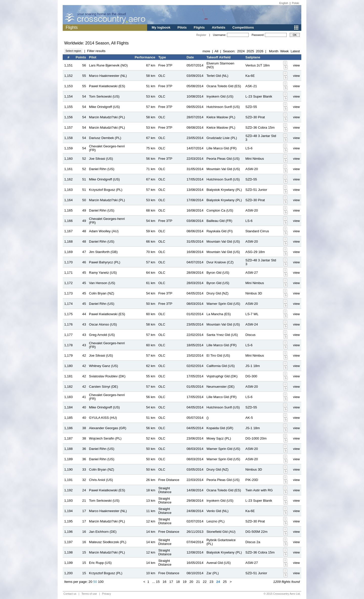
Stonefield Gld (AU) (221, 532)
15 (158, 582)
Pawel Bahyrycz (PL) (105, 262)
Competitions (243, 27)
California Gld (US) (221, 366)
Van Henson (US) (102, 283)
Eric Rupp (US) (100, 563)
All (217, 51)
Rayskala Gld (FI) (220, 231)
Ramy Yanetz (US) (103, 273)
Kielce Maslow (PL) (221, 117)
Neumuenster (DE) (221, 387)
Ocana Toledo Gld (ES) (224, 86)
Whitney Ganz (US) (104, 366)
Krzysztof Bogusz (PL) (106, 190)
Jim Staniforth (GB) (103, 252)
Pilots (182, 27)
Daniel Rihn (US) (102, 169)
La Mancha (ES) (219, 314)
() (208, 418)
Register (201, 35)
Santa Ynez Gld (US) (222, 335)
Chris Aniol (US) (101, 480)
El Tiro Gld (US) (218, 355)
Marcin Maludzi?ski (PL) (107, 117)
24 (218, 582)
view (296, 65)
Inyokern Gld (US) (220, 96)
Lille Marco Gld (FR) (222, 148)
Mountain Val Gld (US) (223, 169)
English (284, 3)
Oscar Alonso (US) (103, 324)
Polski (295, 3)
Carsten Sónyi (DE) (104, 387)
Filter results (96, 51)
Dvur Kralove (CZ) (220, 262)
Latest (295, 51)
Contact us (70, 594)
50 (95, 582)
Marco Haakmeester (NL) (108, 76)
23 (211, 582)
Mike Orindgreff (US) (104, 107)
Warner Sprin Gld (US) (223, 304)
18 (178, 582)
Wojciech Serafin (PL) (105, 438)
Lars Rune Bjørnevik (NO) (108, 65)
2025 (250, 51)
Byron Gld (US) (218, 273)
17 (171, 582)
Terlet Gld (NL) (218, 76)
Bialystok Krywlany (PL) (224, 190)
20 (90, 582)
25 (225, 582)
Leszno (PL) (216, 521)
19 (185, 582)
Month (274, 51)
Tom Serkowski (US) (104, 96)
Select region (73, 51)
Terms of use (89, 594)
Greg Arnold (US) (102, 335)
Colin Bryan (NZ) (101, 293)
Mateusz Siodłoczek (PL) (108, 542)
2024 (241, 51)
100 (101, 582)
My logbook (161, 27)
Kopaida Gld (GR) (220, 428)
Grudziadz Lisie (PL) (222, 138)
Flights (199, 27)
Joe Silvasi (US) (101, 159)
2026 (260, 51)
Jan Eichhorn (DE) (103, 532)
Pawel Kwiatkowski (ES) (107, 86)
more (206, 51)
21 (198, 582)
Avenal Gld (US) (219, 563)
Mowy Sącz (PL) (219, 438)
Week (284, 51)
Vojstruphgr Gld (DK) (222, 376)
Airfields (219, 27)
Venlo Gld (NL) (218, 511)
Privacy (107, 594)
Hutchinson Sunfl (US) (223, 107)
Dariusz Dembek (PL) (105, 138)
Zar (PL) (213, 573)
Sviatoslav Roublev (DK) (107, 376)
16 (164, 582)
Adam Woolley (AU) (104, 231)
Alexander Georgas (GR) (108, 428)
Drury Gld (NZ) (218, 293)
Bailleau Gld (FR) (219, 221)
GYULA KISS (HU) (103, 418)
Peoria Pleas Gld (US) (223, 159)
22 (205, 582)
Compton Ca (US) (220, 210)
